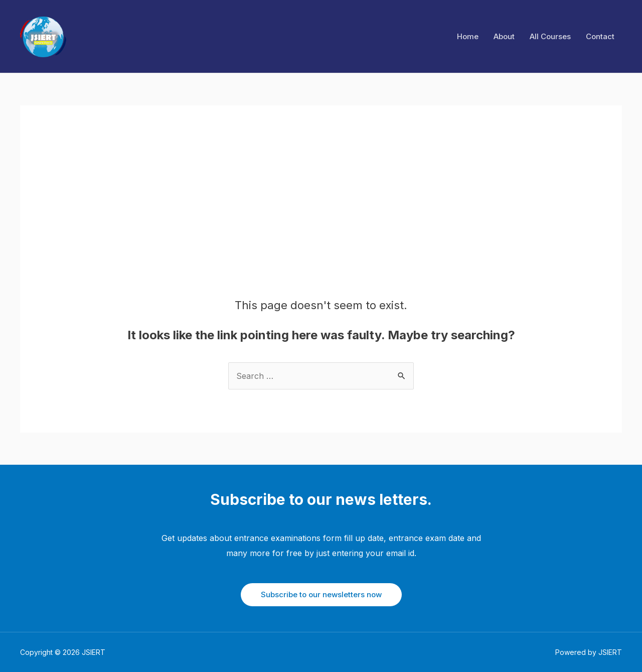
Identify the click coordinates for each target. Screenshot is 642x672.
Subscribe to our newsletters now (321, 594)
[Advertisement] (321, 223)
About (504, 36)
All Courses (550, 36)
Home (468, 36)
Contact (600, 36)
